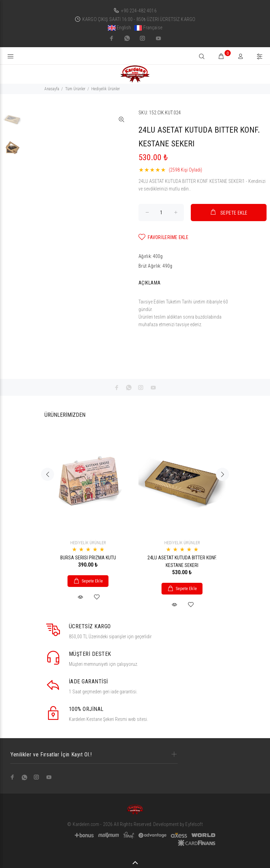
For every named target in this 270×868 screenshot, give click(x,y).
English (120, 28)
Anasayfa (52, 89)
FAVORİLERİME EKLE (163, 237)
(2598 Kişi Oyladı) (185, 170)
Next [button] (222, 474)
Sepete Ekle (92, 581)
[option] (12, 123)
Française (148, 28)
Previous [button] (48, 474)
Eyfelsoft (194, 824)
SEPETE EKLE (229, 212)
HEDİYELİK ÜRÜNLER (88, 543)
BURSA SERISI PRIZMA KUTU (88, 558)
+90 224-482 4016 (139, 11)
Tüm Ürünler (75, 89)
